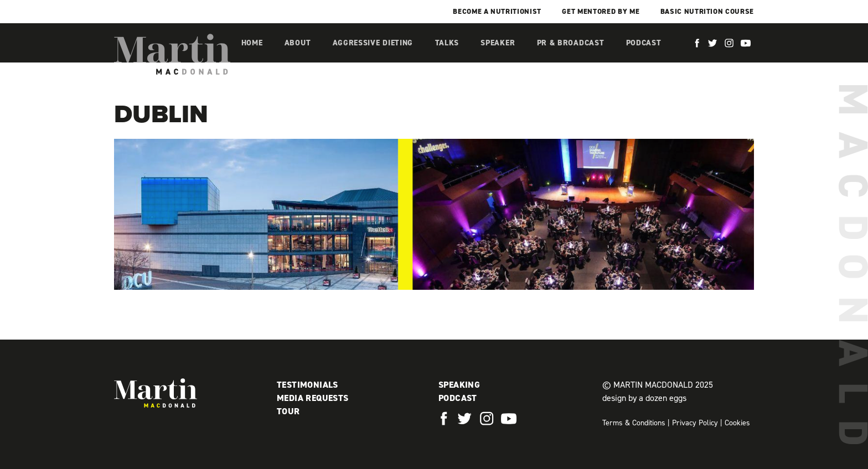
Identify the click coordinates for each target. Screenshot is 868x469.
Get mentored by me (601, 11)
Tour (288, 411)
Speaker (498, 43)
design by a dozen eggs (644, 398)
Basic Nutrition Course (707, 11)
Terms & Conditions (634, 423)
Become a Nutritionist (497, 11)
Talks (447, 43)
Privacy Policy (695, 423)
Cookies (737, 423)
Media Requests (313, 398)
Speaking (459, 385)
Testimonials (308, 385)
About (298, 43)
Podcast (644, 43)
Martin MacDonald (172, 54)
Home (252, 43)
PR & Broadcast (571, 43)
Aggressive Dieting (373, 43)
